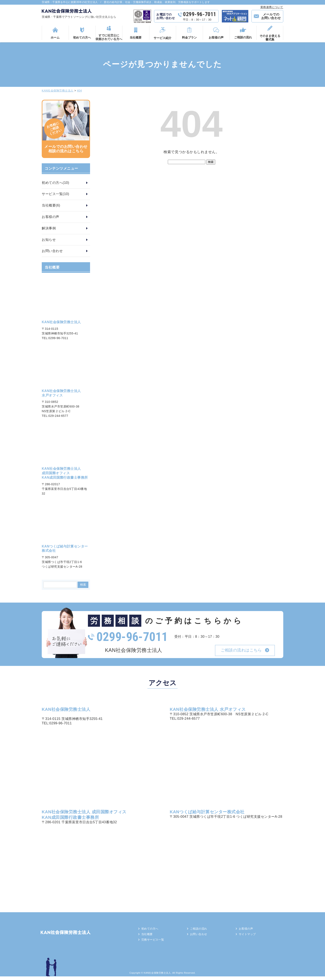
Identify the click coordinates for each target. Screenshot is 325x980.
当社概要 (149, 937)
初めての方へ (152, 931)
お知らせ (49, 240)
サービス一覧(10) (56, 194)
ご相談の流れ (201, 931)
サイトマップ (249, 937)
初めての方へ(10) (56, 183)
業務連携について (272, 7)
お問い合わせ (52, 251)
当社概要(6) (51, 205)
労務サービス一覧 (155, 943)
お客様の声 (51, 217)
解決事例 (49, 228)
